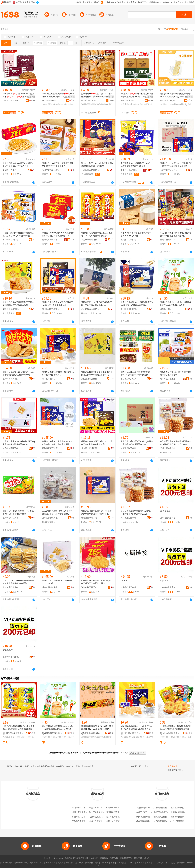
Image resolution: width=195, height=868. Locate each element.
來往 (167, 863)
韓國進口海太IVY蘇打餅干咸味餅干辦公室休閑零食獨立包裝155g (97, 304)
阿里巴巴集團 (6, 863)
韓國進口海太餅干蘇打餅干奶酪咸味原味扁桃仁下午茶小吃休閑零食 (18, 234)
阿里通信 (141, 863)
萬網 (149, 863)
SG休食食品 (8, 650)
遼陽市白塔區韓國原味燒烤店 (102, 821)
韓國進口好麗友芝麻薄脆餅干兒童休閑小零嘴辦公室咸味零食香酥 (18, 304)
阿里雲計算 (121, 863)
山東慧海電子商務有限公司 (169, 170)
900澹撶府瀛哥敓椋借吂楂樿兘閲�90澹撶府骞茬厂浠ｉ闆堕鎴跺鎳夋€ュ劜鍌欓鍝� (137, 95)
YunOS (131, 863)
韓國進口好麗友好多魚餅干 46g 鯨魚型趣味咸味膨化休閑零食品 (18, 512)
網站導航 (148, 858)
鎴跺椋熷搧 (138, 104)
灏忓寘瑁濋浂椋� (100, 104)
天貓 (67, 863)
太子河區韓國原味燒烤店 (117, 817)
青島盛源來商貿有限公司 (51, 448)
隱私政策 (114, 858)
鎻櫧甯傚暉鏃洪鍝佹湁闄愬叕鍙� (90, 100)
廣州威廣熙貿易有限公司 (12, 587)
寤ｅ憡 (32, 97)
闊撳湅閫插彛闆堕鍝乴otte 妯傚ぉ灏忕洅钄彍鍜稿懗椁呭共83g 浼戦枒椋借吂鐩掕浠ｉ (58, 728)
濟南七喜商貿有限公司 (51, 240)
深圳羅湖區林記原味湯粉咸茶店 (85, 808)
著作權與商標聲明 (81, 858)
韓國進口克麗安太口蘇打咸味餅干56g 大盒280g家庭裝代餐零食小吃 (19, 443)
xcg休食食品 (165, 581)
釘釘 (173, 863)
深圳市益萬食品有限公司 (51, 170)
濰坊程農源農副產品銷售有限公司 (168, 821)
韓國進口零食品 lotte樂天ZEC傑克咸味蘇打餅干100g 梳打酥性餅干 (18, 165)
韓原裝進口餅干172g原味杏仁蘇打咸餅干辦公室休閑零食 (175, 373)
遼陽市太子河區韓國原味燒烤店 (120, 821)
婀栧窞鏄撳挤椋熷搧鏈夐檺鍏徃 (15, 733)
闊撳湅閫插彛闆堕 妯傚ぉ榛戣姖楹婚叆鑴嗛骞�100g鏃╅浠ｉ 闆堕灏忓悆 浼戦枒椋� (97, 728)
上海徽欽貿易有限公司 (146, 808)
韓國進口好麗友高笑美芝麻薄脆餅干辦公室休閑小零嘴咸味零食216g (97, 373)
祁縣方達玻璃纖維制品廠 (181, 821)
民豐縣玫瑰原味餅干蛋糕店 (101, 817)
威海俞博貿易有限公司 (12, 309)
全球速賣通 (51, 863)
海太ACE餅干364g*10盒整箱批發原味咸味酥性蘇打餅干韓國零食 (97, 165)
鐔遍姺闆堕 (176, 737)
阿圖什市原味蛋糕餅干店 (83, 812)
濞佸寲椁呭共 (166, 104)
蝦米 (113, 863)
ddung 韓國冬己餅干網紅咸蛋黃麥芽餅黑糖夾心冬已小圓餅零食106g (57, 512)
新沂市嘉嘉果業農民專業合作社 (150, 817)
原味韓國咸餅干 (146, 766)
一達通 (190, 863)
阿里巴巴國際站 (21, 863)
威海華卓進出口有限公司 (90, 240)
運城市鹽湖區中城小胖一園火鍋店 (168, 812)
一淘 (81, 863)
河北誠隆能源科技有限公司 (165, 808)
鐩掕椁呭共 (58, 104)
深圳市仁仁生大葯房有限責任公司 (151, 812)
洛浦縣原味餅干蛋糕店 (82, 817)
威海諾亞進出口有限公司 (130, 240)
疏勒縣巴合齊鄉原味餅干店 (84, 821)
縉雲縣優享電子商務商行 (90, 518)
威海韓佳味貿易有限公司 (12, 518)
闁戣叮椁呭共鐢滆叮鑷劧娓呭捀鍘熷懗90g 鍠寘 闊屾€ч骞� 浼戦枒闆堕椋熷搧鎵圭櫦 (19, 728)
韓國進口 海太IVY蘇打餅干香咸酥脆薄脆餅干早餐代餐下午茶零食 (18, 582)
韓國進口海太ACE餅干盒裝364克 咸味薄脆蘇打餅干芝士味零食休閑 (57, 443)
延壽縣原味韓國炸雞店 (116, 808)
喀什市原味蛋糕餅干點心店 (101, 812)
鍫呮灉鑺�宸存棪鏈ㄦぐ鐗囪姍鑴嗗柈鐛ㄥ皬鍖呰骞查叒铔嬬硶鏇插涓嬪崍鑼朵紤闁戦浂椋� (97, 95)
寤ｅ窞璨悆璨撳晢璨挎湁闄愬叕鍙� (172, 733)
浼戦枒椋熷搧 (8, 737)
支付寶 (160, 863)
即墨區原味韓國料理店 (99, 808)
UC (154, 863)
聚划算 (74, 863)
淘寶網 (60, 863)
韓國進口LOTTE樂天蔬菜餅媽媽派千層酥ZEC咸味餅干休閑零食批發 (136, 373)
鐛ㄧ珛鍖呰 (148, 737)
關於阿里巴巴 (126, 858)
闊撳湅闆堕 (58, 737)
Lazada (97, 866)
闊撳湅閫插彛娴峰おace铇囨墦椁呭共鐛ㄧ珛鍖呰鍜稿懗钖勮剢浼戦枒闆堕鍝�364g (136, 728)
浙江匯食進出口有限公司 (12, 240)
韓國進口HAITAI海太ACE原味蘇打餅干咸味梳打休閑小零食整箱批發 (176, 165)
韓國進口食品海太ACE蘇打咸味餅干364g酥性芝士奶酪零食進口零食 (137, 304)
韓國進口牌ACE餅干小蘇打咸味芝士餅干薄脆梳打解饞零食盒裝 (97, 443)
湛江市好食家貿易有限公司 (90, 309)
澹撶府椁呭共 (126, 104)
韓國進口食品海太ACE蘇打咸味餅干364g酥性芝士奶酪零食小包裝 (58, 304)
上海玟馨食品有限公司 (51, 518)
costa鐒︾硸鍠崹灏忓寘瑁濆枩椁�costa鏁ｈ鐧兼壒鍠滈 (19, 95)
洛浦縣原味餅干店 (114, 812)
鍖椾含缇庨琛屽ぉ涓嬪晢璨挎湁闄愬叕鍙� (130, 100)
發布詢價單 (173, 766)
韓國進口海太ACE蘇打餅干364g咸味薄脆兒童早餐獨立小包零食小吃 (97, 512)
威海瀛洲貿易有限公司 (51, 309)
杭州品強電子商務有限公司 (130, 587)
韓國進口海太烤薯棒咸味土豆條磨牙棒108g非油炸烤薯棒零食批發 (97, 234)
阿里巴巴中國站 (37, 863)
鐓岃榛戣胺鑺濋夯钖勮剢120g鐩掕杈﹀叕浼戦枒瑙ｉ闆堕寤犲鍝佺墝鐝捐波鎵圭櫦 (58, 95)
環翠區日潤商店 (9, 170)
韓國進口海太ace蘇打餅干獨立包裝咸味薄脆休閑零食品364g (58, 373)
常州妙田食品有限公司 (130, 170)
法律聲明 (94, 858)
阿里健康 (181, 863)
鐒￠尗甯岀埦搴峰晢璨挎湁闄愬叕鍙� (12, 100)
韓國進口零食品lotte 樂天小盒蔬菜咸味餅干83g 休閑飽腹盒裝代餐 (175, 304)
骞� (32, 100)
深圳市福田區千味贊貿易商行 (90, 587)
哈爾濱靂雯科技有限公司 (147, 821)
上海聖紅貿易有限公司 (90, 170)
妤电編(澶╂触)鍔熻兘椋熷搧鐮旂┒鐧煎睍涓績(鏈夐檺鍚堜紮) (169, 100)
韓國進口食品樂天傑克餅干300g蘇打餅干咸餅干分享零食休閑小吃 (97, 582)
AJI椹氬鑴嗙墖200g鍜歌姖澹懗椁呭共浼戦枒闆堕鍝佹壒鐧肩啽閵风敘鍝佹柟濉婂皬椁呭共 (176, 728)
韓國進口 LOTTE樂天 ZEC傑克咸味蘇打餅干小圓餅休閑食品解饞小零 (58, 234)
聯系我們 (138, 858)
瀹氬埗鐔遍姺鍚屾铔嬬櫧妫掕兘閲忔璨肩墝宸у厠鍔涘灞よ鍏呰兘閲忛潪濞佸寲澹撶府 (176, 95)
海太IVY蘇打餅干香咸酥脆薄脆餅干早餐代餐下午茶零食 (136, 234)
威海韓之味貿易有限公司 (90, 379)
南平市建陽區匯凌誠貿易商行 (169, 379)
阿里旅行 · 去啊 (92, 863)
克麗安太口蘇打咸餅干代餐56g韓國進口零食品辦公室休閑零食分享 (137, 443)
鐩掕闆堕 (68, 104)
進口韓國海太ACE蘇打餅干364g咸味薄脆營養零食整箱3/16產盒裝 (136, 165)
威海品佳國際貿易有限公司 (12, 448)
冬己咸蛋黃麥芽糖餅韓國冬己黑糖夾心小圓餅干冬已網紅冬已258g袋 (175, 443)
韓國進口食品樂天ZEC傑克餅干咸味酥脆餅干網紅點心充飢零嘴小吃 (18, 373)
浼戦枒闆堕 (47, 104)
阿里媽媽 (105, 863)
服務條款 (104, 858)
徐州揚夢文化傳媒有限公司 (165, 817)
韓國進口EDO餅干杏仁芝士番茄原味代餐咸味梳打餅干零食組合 (58, 165)
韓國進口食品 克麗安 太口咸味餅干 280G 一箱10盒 (58, 582)
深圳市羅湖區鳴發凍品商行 (130, 518)
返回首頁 (124, 753)
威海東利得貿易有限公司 (51, 587)
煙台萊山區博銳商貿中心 (90, 448)
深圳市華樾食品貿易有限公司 (169, 448)
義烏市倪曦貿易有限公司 (169, 240)
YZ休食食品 (165, 511)
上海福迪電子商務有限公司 (169, 518)
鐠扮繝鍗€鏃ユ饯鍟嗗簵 (54, 733)
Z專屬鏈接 (125, 581)
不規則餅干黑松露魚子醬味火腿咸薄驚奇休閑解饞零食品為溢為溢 (175, 234)
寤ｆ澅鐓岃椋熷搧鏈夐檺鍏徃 (51, 100)
